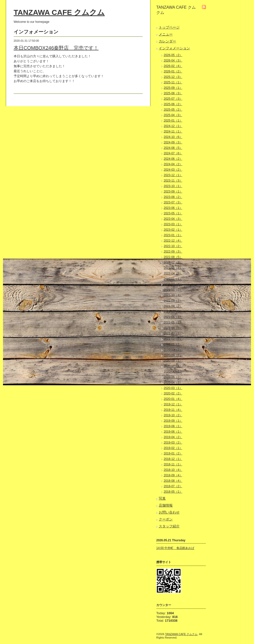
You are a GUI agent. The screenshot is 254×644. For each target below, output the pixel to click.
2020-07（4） (173, 366)
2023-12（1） (173, 175)
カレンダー (167, 41)
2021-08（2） (173, 306)
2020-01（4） (173, 399)
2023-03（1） (173, 224)
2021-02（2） (173, 339)
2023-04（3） (173, 219)
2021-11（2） (173, 290)
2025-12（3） (173, 77)
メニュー (166, 34)
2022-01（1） (173, 279)
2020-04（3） (173, 383)
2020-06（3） (173, 372)
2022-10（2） (173, 246)
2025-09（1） (173, 88)
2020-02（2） (173, 393)
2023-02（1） (173, 230)
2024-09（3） (173, 142)
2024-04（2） (173, 164)
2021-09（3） (173, 301)
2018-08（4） (173, 481)
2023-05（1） (173, 213)
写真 (162, 498)
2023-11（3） (173, 181)
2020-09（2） (173, 355)
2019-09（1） (173, 421)
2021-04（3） (173, 328)
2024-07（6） (173, 153)
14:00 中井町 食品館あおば (175, 548)
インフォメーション (174, 48)
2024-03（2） (173, 170)
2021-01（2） (173, 344)
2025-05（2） (173, 110)
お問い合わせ (169, 512)
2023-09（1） (173, 192)
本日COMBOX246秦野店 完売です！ (56, 48)
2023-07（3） (173, 202)
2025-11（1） (173, 82)
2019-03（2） (173, 443)
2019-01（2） (173, 453)
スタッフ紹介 (169, 526)
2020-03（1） (173, 388)
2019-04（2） (173, 437)
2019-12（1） (173, 404)
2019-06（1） (173, 432)
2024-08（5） (173, 148)
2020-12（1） (173, 350)
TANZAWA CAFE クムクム (59, 12)
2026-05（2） (173, 55)
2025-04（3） (173, 115)
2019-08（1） (173, 426)
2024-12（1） (173, 126)
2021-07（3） (173, 312)
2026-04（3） (173, 61)
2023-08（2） (173, 197)
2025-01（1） (173, 121)
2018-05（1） (173, 492)
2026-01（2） (173, 71)
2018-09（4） (173, 475)
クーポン (166, 519)
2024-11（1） (173, 131)
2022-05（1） (173, 268)
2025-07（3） (173, 99)
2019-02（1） (173, 448)
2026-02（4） (173, 66)
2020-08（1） (173, 361)
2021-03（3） (173, 333)
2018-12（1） (173, 459)
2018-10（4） (173, 470)
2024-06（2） (173, 159)
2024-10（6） (173, 137)
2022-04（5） (173, 273)
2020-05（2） (173, 377)
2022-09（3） (173, 252)
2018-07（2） (173, 486)
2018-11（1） (173, 464)
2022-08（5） (173, 257)
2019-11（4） (173, 410)
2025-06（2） (173, 104)
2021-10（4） (173, 295)
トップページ (169, 27)
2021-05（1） (173, 322)
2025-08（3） (173, 93)
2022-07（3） (173, 262)
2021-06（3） (173, 317)
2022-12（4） (173, 241)
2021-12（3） (173, 284)
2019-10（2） (173, 415)
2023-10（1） (173, 186)
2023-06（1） (173, 208)
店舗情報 (166, 505)
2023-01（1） (173, 235)
